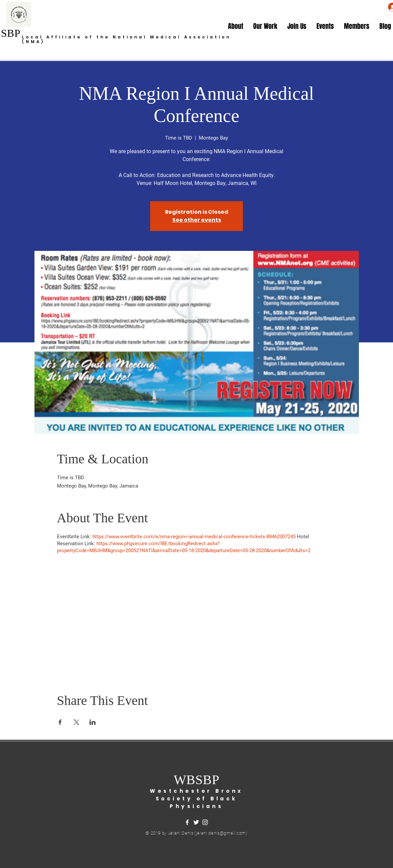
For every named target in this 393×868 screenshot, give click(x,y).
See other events (197, 220)
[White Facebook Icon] (187, 822)
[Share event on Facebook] (60, 722)
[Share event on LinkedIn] (93, 722)
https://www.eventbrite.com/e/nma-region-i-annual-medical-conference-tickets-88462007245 (194, 537)
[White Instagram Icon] (205, 822)
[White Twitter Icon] (196, 822)
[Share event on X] (76, 722)
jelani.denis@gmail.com (221, 833)
